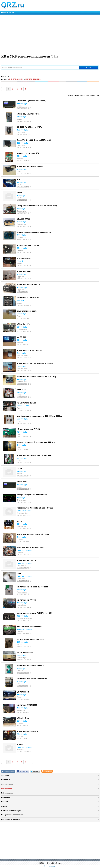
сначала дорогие (16, 79)
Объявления (7, 788)
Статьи (4, 806)
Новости (5, 802)
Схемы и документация (11, 811)
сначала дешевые (33, 79)
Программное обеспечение (12, 815)
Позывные (6, 780)
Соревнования (7, 784)
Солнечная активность (11, 819)
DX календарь (7, 793)
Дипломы (5, 775)
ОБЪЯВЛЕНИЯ (8, 12)
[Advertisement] (50, 34)
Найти (89, 68)
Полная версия (50, 866)
